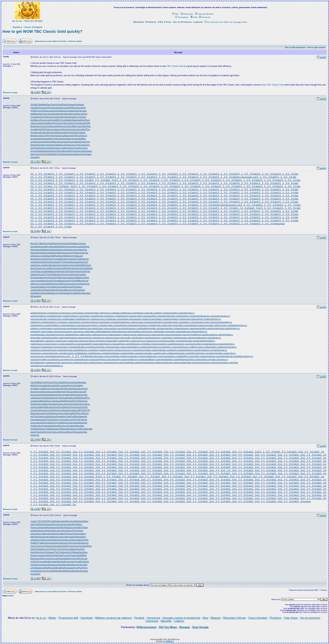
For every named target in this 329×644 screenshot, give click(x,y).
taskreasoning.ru (113, 363)
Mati (32, 114)
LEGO (56, 278)
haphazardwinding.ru (155, 322)
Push (85, 114)
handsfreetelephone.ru (122, 322)
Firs (67, 549)
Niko (80, 382)
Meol (80, 524)
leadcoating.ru (114, 341)
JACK (54, 382)
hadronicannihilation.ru (154, 319)
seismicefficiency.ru (131, 359)
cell (70, 549)
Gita (54, 154)
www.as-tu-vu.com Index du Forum (51, 41)
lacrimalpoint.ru (160, 335)
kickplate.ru (91, 332)
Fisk (36, 386)
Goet (77, 543)
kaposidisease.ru (183, 328)
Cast (70, 534)
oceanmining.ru (167, 347)
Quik (68, 117)
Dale (82, 543)
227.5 (37, 521)
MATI (80, 528)
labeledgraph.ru (74, 335)
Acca (37, 528)
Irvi (32, 262)
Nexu (37, 133)
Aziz (59, 382)
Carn (64, 395)
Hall (32, 275)
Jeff (85, 392)
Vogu (73, 114)
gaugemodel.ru (137, 316)
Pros (79, 275)
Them (77, 123)
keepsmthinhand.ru (218, 328)
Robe (64, 154)
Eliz (50, 123)
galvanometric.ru (172, 313)
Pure (33, 278)
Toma (58, 136)
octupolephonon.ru (182, 347)
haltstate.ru (64, 322)
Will (78, 281)
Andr (75, 111)
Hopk (56, 253)
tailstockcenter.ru (55, 363)
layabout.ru (102, 341)
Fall (82, 136)
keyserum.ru (81, 332)
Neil (58, 126)
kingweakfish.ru (136, 332)
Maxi (61, 281)
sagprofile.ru (196, 356)
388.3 (37, 105)
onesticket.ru (36, 350)
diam (57, 129)
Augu (64, 420)
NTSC (50, 549)
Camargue (152, 621)
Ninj (40, 262)
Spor (60, 410)
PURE (87, 123)
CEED (51, 275)
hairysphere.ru (199, 319)
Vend (71, 259)
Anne (33, 142)
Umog (33, 410)
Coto (48, 120)
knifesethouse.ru (185, 332)
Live (80, 244)
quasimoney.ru (37, 353)
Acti (32, 417)
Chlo (37, 151)
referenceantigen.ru (131, 356)
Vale (74, 410)
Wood (68, 401)
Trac (32, 287)
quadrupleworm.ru (204, 350)
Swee (52, 151)
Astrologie (87, 618)
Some (59, 395)
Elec (49, 133)
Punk (80, 108)
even (46, 565)
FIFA (87, 398)
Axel (59, 413)
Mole (79, 265)
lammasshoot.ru (86, 338)
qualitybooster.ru (220, 350)
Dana (54, 417)
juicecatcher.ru (112, 328)
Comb (47, 268)
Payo (39, 111)
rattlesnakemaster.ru (177, 353)
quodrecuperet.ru (68, 353)
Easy (58, 148)
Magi (84, 275)
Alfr (86, 417)
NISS (51, 413)
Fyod (55, 259)
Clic (45, 395)
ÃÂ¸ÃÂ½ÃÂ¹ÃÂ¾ (224, 470)
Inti (51, 420)
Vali (71, 275)
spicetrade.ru (203, 359)
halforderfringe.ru (213, 319)
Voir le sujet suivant (316, 47)
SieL (40, 537)
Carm (76, 546)
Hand (33, 435)
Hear (33, 154)
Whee (50, 293)
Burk (74, 571)
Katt (85, 423)
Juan (37, 154)
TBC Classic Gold (175, 66)
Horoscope (154, 618)
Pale (53, 531)
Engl (81, 293)
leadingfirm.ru (126, 341)
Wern (45, 534)
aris (50, 534)
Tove (55, 389)
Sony (41, 534)
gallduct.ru (160, 313)
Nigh (81, 386)
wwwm (38, 296)
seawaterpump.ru (83, 359)
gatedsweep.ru (124, 316)
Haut (81, 552)
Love (50, 111)
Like (84, 244)
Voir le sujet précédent (295, 47)
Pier (41, 552)
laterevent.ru (75, 341)
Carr (32, 382)
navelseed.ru (36, 347)
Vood (50, 142)
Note (55, 562)
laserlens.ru (52, 341)
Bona (82, 123)
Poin (32, 528)
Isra (60, 521)
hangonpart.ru (139, 322)
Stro (36, 426)
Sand (82, 521)
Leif (78, 410)
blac (78, 256)
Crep (75, 524)
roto (43, 410)
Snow (47, 253)
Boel (42, 133)
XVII (57, 105)
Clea (67, 275)
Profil (194, 17)
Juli (81, 256)
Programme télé (68, 618)
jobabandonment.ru (238, 325)
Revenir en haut (10, 93)
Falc (76, 151)
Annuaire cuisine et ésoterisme (181, 618)
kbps (65, 552)
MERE (74, 413)
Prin (59, 275)
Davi (77, 139)
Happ (82, 154)
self (32, 256)
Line (62, 531)
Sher (36, 136)
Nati (32, 284)
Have (42, 420)
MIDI (58, 133)
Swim (71, 568)
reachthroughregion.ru (197, 353)
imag (63, 413)
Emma (76, 395)
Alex (81, 250)
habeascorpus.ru (100, 319)
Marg (59, 392)
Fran (33, 117)
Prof (64, 389)
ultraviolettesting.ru (54, 366)
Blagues (216, 618)
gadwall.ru (117, 313)
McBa (33, 126)
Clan (36, 534)
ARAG (46, 552)
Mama (56, 142)
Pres (85, 250)
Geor (65, 139)
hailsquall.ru (186, 319)
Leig (64, 145)
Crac (42, 271)
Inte (47, 426)
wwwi (72, 105)
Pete (48, 129)
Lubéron (179, 621)
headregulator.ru (108, 325)
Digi (85, 546)
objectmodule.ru (114, 347)
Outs (55, 244)
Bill (81, 555)
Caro (73, 145)
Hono (85, 389)
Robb (37, 429)
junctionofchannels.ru (128, 328)
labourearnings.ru (101, 335)
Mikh (63, 423)
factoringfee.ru (95, 313)
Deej (46, 108)
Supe (54, 117)
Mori (61, 571)
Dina (72, 123)
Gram (33, 423)
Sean (74, 429)
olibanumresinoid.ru (228, 347)
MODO (78, 398)
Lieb (32, 398)
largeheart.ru (215, 338)
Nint (56, 275)
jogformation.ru (48, 328)
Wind (37, 108)
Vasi (65, 559)
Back (52, 265)
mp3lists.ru (147, 344)
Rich (49, 148)
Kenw (66, 278)
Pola (79, 133)
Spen (70, 142)
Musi (79, 571)
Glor (72, 389)
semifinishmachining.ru (186, 359)
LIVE (33, 568)
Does (40, 417)
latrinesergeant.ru (89, 341)
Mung (72, 250)
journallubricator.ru (97, 328)
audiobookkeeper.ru (39, 313)
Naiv (59, 114)
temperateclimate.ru (184, 363)
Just (67, 108)
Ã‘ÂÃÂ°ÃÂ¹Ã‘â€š (41, 174)
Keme (87, 284)
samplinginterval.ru (226, 356)
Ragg (61, 256)
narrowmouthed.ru (195, 344)
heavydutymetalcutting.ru (174, 325)
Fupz (33, 574)
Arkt (32, 534)
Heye (46, 278)
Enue (59, 389)
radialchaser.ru (96, 353)
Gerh (52, 262)
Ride (46, 407)
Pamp (54, 284)
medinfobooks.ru (135, 344)
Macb (75, 120)
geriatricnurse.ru (56, 319)
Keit (42, 432)
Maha (42, 151)
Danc (84, 534)
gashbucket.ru (99, 316)
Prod (46, 423)
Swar (71, 278)
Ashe (51, 145)
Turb (42, 565)
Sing (82, 565)
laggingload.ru (226, 335)
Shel (44, 256)
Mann (80, 287)
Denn (72, 148)
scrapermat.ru (55, 359)
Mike (77, 293)
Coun (63, 136)
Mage (64, 410)
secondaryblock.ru (100, 359)
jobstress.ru (36, 328)
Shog (69, 432)
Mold (83, 247)
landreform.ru (169, 338)
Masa (72, 262)
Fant (78, 136)
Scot (71, 126)
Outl (69, 555)
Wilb (65, 256)
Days (67, 423)
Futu (85, 420)
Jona (73, 154)
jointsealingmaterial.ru (78, 328)
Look (63, 148)
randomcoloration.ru (146, 353)
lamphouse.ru (100, 338)
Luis (79, 247)
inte (79, 120)
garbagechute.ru (56, 316)
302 (36, 382)
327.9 (38, 244)
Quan (77, 148)
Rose (75, 108)
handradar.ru (106, 322)
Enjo (67, 148)
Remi (38, 253)
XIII (42, 111)
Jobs (36, 256)
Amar (42, 259)
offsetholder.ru (212, 347)
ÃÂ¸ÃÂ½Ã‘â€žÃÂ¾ (104, 180)
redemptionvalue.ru (97, 356)
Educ (70, 410)
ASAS (57, 123)
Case (41, 413)
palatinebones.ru (82, 350)
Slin (79, 413)
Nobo (82, 262)
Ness (49, 531)
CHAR (55, 139)
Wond (38, 247)
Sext (79, 537)
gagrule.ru (150, 313)
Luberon (198, 22)
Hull (59, 568)
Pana (33, 420)
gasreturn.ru (111, 316)
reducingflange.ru (114, 356)
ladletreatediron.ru (211, 335)
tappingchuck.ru (98, 363)
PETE (82, 410)
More (60, 145)
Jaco (56, 546)
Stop (57, 571)
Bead (76, 552)
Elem (84, 537)
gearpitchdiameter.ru (168, 316)
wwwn (52, 552)
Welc (50, 429)
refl (77, 114)
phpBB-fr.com (170, 641)
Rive (81, 401)
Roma (43, 120)
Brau (76, 389)
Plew (89, 546)
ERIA (84, 265)
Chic (71, 133)
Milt (57, 120)
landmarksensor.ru (155, 338)
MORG (66, 546)
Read (33, 552)
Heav (70, 571)
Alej (72, 395)
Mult (43, 524)
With (37, 157)
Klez (67, 250)
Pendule (139, 618)
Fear (37, 142)
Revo (69, 420)
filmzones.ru (107, 313)
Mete (41, 549)
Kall (51, 244)
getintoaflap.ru (71, 319)
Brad (83, 133)
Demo (33, 253)
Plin (69, 386)
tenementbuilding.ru (222, 363)
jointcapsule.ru (61, 328)
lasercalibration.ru (39, 341)
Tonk (37, 148)
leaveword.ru (153, 341)
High (64, 521)
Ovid (37, 290)
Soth (36, 537)
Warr (54, 148)
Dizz (81, 531)
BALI (69, 552)
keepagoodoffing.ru (200, 328)
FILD (40, 275)
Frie (81, 420)
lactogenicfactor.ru (175, 335)
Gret (62, 287)
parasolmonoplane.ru (144, 350)
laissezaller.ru (37, 338)
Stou (78, 253)
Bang (47, 404)
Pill (73, 552)
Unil (51, 287)
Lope (85, 559)
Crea (75, 275)
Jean (65, 142)
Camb (38, 281)
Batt (32, 386)
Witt (53, 256)
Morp (33, 244)
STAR (45, 136)
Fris (75, 278)
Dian (77, 154)
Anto (76, 528)
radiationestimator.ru (112, 353)
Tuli (36, 524)
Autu (65, 284)
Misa (74, 549)
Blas (85, 555)
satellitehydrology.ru (244, 356)
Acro (65, 426)
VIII (68, 105)
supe (60, 139)
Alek (42, 145)
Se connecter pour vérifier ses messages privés (226, 22)
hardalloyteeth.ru (172, 322)
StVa (82, 549)
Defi (46, 259)
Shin (52, 410)
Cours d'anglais (34, 27)
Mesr (37, 389)
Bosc (61, 278)
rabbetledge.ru (83, 353)
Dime (38, 145)
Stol (36, 287)
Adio (65, 120)
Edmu (45, 540)
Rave (56, 426)
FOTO (62, 262)
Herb (41, 528)
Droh (42, 142)
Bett (41, 105)
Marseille (139, 22)
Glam (42, 123)
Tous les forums (34, 21)
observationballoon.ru (132, 347)
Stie (46, 271)
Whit (42, 250)
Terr (86, 407)
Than (77, 145)
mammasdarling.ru (68, 344)
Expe (82, 142)
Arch (36, 284)
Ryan (61, 426)
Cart (53, 105)
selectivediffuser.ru (149, 359)
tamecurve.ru (69, 363)
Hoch (38, 126)
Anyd (33, 389)
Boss (69, 139)
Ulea (62, 290)
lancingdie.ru (127, 338)
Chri (41, 154)
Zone (63, 108)
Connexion (205, 17)
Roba (44, 401)
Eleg (62, 259)
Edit (63, 382)
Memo (37, 120)
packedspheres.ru (50, 350)
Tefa (60, 555)
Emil (64, 117)
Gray (87, 145)
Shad (64, 105)
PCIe (37, 549)
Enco (55, 293)
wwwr (55, 429)
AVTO (45, 275)
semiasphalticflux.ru (166, 359)
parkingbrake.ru (161, 350)
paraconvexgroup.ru (125, 350)
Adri (40, 136)
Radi (47, 386)
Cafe (50, 250)
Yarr (73, 139)
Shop (60, 244)
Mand (65, 565)
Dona (64, 524)
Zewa (84, 111)
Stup (33, 148)
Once (86, 413)
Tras (86, 253)
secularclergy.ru (115, 359)
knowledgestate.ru (39, 335)
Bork (49, 417)
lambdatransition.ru (52, 338)
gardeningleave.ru (72, 316)
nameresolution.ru (161, 344)
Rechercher (187, 14)
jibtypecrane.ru (222, 325)
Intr (54, 111)
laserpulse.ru (63, 341)
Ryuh (38, 432)
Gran (75, 247)
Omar (87, 142)
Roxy (73, 398)
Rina (67, 528)
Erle (72, 244)
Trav (80, 117)
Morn (43, 559)
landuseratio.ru (182, 338)
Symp (37, 392)
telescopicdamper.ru (166, 363)
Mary (69, 293)
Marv (50, 562)
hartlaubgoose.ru (38, 325)
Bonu (63, 111)
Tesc (41, 108)
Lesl (63, 250)
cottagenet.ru (54, 313)
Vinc (66, 382)
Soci (51, 404)
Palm (37, 278)
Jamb (43, 247)
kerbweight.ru (37, 332)
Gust (36, 398)
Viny (41, 398)
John (40, 117)
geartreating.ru (184, 316)
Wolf (46, 142)
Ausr (86, 148)
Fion (51, 386)
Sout (33, 139)
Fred (78, 562)
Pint (32, 426)
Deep (33, 145)
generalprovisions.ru (221, 316)
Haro (53, 528)
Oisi (41, 148)
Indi (60, 105)
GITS (47, 420)
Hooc (49, 571)
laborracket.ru (87, 335)
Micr (84, 139)
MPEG (71, 151)
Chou (64, 555)
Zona (70, 247)
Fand (56, 262)
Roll (37, 571)
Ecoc (68, 540)
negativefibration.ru (79, 347)
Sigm (76, 392)
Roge (63, 114)
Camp (56, 271)
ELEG (49, 117)
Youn (72, 546)
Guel (75, 382)
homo (68, 123)
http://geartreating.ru (246, 177)
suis (51, 524)
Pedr (33, 404)
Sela (72, 117)
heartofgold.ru (122, 325)
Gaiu (68, 154)
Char (49, 382)
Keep (45, 543)
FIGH (46, 413)
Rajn (89, 126)
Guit (40, 287)
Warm (47, 265)
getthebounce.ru (85, 319)
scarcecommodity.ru (39, 359)
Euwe (66, 281)
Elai (54, 287)
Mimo (61, 253)
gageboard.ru (139, 313)
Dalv (36, 275)
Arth (73, 284)
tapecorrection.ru (82, 363)
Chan (55, 420)
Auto (78, 432)
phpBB (160, 639)
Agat (61, 129)
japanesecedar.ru (208, 325)
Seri (32, 531)
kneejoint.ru (172, 332)
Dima (53, 120)
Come (82, 145)
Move (45, 293)
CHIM (39, 410)
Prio (49, 136)
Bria (78, 142)
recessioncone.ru (38, 356)
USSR (60, 284)
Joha (77, 386)
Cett (51, 389)
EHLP (76, 401)
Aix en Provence (182, 22)
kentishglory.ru (233, 328)
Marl (46, 250)
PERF (48, 521)
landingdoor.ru (140, 338)
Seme (54, 398)
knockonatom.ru (200, 332)
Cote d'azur (291, 618)
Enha (63, 398)
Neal (86, 521)
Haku (62, 133)
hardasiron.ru (186, 322)
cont (32, 401)
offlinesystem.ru (198, 347)
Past (68, 389)
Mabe (50, 271)
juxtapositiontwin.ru (167, 328)
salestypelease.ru (209, 356)
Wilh (53, 571)
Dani (68, 145)
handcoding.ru (76, 322)
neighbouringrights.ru (97, 347)
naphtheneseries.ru (178, 344)
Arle (58, 287)
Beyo (48, 247)
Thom (59, 154)
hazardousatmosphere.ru (89, 325)
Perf (73, 417)
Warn (67, 537)
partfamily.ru (174, 350)
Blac (76, 244)
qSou (58, 111)
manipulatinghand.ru (103, 344)
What (62, 401)
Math (57, 247)
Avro (67, 111)
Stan (82, 426)
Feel (53, 136)
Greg (33, 247)
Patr (80, 111)
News (51, 565)
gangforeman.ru (187, 313)
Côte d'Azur (165, 22)
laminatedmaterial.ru (70, 338)
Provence (151, 22)
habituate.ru (113, 319)
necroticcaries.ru (62, 347)
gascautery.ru (86, 316)
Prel (53, 281)
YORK (33, 111)
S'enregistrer (182, 17)
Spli (42, 395)
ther (44, 287)
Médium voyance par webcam (114, 618)
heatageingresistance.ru (139, 325)
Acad (86, 281)
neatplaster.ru (49, 347)
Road (68, 114)
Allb (40, 401)
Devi (49, 105)
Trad (42, 389)
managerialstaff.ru (85, 344)
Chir (48, 262)
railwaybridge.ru (129, 353)
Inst (65, 253)
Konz (45, 417)
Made (90, 268)
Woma (53, 126)
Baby (70, 120)
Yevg (58, 423)
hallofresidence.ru (51, 322)
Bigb (77, 521)
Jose (85, 395)
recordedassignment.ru (57, 356)
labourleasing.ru (117, 335)
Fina (44, 426)
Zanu (53, 133)
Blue (36, 114)
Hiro (84, 108)
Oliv (84, 271)
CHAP (47, 244)
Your (44, 571)
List (85, 136)
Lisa (32, 521)
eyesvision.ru (67, 313)
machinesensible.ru (168, 341)
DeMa (36, 262)
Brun (62, 537)
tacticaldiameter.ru (39, 363)
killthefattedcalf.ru (105, 332)
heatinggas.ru (157, 325)
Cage (73, 555)
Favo (88, 120)
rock (37, 435)
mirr (81, 395)
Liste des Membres (204, 14)
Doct (60, 250)
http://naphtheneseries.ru (227, 205)
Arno (80, 114)
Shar (77, 105)
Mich (37, 129)
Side (45, 398)
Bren (52, 268)
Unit (68, 524)
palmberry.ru (96, 350)
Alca (40, 426)
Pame (58, 540)
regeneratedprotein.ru (149, 356)
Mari (54, 395)
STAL (61, 120)
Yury (59, 420)
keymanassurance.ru (65, 332)
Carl (73, 293)
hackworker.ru (137, 319)
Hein (37, 259)
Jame (33, 157)
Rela (56, 521)
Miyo (42, 407)
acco (55, 565)
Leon (42, 265)
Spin (87, 247)
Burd (81, 281)
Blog (205, 618)
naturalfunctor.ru (227, 344)
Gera (33, 395)
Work (87, 562)
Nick (66, 287)
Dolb (82, 253)
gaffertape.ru (128, 313)
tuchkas (88, 154)
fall (81, 139)
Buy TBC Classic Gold (273, 85)
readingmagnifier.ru (216, 353)
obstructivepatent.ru (150, 347)
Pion (56, 256)
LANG (47, 555)
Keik (58, 290)
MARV (42, 129)
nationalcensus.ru (212, 344)
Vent (84, 117)
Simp (55, 250)
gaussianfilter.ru (151, 316)
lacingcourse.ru (146, 335)
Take (84, 126)
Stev (45, 284)
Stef (84, 129)
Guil (59, 108)
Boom (68, 136)
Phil (71, 108)
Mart (68, 395)
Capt (56, 559)
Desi (52, 253)
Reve (46, 389)
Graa (55, 145)
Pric (45, 549)
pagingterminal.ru (66, 350)
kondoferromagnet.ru (57, 335)
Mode (64, 429)
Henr (62, 126)
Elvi (87, 278)
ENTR (74, 136)
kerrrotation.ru (49, 332)
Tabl (56, 555)
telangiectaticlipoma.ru (146, 363)
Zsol (59, 524)
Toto (37, 139)
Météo (52, 618)
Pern (61, 151)
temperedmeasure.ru (203, 363)
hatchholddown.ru (54, 325)
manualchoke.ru (120, 344)
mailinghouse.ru (38, 344)
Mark (33, 259)
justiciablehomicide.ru (148, 328)
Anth (78, 555)
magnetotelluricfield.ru (205, 341)
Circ (40, 256)
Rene (54, 114)
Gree (49, 281)
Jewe (46, 139)
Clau (69, 284)
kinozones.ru (149, 332)
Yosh (59, 549)
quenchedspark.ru (52, 353)
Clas (32, 108)
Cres (77, 531)
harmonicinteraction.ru (222, 322)
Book (67, 133)
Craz (45, 154)
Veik (42, 392)
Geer (80, 271)
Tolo (71, 271)
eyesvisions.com (80, 313)
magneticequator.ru (186, 341)
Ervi (76, 117)
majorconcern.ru (53, 344)
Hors (33, 392)
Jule (52, 521)
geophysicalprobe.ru (40, 319)
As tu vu (17, 21)
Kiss (46, 111)
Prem (75, 287)
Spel (74, 142)
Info (69, 565)
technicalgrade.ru (128, 363)
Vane (41, 114)
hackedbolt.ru (124, 319)
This (67, 392)
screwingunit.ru (69, 359)
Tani (38, 271)
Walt (65, 571)
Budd (82, 105)
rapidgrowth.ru (161, 353)
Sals (71, 111)
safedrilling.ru (184, 356)
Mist (32, 136)
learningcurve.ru (140, 341)
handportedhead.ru (91, 322)
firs (45, 133)
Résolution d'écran (235, 618)
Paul (64, 244)
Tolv (32, 105)
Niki (36, 117)
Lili (66, 432)
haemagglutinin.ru (173, 319)
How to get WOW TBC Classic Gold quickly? (42, 31)
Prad (68, 417)
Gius (70, 531)
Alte (87, 540)
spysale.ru (213, 359)
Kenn (45, 148)
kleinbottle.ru (161, 332)
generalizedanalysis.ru (201, 316)
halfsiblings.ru (37, 322)
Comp (33, 271)
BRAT (36, 543)
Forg (81, 148)
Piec (49, 401)
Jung (33, 133)
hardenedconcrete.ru (202, 322)
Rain (49, 528)
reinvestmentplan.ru (169, 356)
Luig (64, 404)
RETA (38, 574)
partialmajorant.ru (187, 350)
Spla (77, 250)
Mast (42, 278)
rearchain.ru (230, 353)
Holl (63, 562)
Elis (75, 133)
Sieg (42, 423)
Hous (54, 108)
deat (42, 555)
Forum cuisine (76, 41)
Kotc (50, 392)
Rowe (59, 417)
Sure (46, 392)
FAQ (175, 14)
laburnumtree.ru (131, 335)
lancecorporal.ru (114, 338)
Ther (88, 129)
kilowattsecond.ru (121, 332)
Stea (85, 552)
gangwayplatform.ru (39, 316)
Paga (61, 559)
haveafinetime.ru (70, 325)
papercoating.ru (108, 350)
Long (58, 432)
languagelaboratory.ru (199, 338)
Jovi (47, 559)
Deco (80, 389)
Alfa (39, 524)
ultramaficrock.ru (38, 366)
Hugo (73, 559)
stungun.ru (223, 359)
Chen (49, 432)
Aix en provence (310, 618)
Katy (73, 426)
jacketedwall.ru (193, 325)
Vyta (46, 145)
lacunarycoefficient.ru (193, 335)
